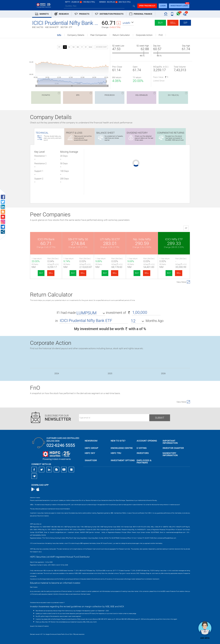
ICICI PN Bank (46, 239)
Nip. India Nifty (142, 239)
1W (69, 47)
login (163, 6)
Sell (173, 23)
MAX (90, 47)
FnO (161, 35)
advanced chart (101, 47)
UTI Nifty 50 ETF (110, 239)
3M (78, 47)
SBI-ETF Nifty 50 (78, 239)
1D (65, 47)
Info (59, 35)
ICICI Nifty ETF (174, 239)
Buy (160, 23)
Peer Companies (98, 35)
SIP (185, 23)
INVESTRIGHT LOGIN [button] (179, 6)
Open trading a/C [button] (147, 6)
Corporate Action (144, 35)
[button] (128, 23)
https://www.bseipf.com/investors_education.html (44, 597)
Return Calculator (121, 35)
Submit (160, 418)
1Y (82, 47)
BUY (41, 273)
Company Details (76, 35)
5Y (86, 47)
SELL (51, 273)
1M (73, 47)
